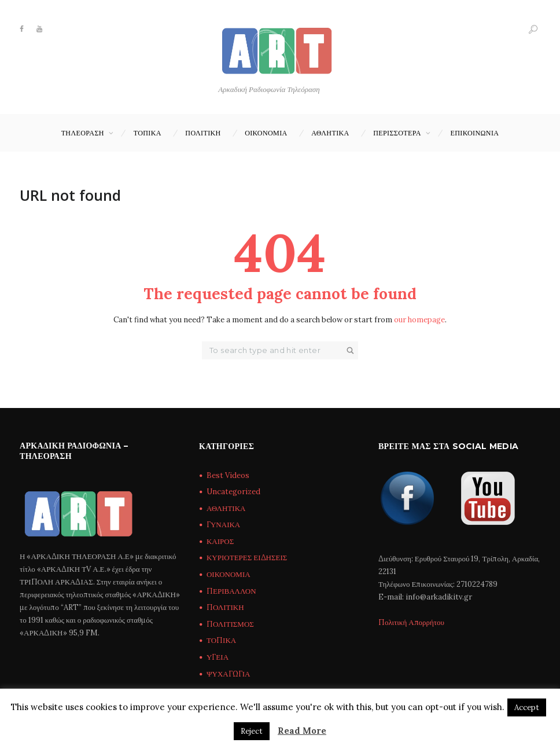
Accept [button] (527, 707)
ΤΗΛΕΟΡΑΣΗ (83, 133)
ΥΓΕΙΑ (218, 657)
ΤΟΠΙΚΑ (148, 133)
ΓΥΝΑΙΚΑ (223, 525)
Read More (302, 731)
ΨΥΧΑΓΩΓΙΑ (228, 674)
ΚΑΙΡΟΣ (220, 541)
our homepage (419, 320)
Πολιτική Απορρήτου (411, 622)
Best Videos (228, 475)
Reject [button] (252, 731)
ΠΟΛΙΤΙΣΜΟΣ (230, 624)
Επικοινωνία (475, 133)
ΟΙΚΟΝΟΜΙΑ (266, 133)
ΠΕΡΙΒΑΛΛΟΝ (231, 591)
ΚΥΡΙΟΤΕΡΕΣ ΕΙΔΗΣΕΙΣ (247, 558)
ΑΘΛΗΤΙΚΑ (330, 133)
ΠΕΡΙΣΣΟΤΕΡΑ (397, 133)
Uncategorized (233, 492)
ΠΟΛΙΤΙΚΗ (203, 133)
